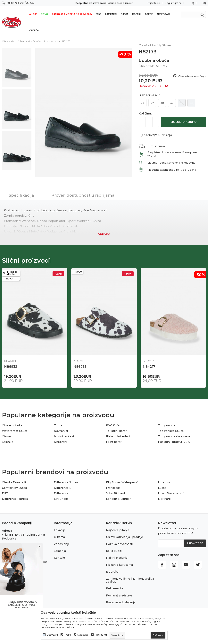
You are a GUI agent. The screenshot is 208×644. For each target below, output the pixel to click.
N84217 (149, 367)
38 (162, 103)
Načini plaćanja (117, 558)
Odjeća (34, 30)
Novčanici (61, 431)
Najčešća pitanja (118, 530)
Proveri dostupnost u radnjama (83, 195)
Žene (99, 14)
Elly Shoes (61, 499)
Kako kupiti (114, 551)
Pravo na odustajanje (121, 602)
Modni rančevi (64, 436)
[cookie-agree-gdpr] (158, 635)
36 (143, 103)
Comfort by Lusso (14, 488)
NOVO (45, 14)
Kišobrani (60, 442)
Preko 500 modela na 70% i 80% (72, 14)
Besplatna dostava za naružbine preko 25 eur (104, 3)
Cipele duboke (12, 425)
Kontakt (60, 558)
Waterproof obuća (15, 431)
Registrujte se (173, 3)
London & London (119, 499)
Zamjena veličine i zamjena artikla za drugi (130, 580)
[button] (155, 135)
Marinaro (164, 499)
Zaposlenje (62, 544)
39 (172, 103)
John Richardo (116, 493)
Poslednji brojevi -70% (174, 442)
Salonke (8, 442)
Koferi (136, 14)
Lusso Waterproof (171, 493)
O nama (59, 537)
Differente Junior (66, 482)
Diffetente (61, 493)
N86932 (11, 367)
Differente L (62, 488)
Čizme (6, 436)
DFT (5, 493)
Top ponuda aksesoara (174, 436)
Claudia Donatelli (14, 482)
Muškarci (111, 14)
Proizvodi (25, 41)
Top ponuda (166, 425)
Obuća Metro (10, 41)
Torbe (149, 14)
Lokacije (60, 530)
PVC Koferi (114, 425)
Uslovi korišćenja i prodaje (125, 537)
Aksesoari (163, 14)
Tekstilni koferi (117, 431)
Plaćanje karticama (119, 565)
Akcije (33, 14)
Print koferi (114, 442)
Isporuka (112, 572)
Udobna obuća (51, 41)
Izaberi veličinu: (151, 95)
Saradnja (60, 551)
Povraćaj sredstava (119, 595)
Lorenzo (164, 482)
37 (152, 103)
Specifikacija (21, 195)
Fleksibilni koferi (118, 436)
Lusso (162, 488)
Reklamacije (115, 588)
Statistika (83, 635)
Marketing (101, 635)
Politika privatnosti (120, 544)
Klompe (11, 361)
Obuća (37, 41)
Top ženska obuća (171, 431)
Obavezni (52, 635)
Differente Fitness (15, 499)
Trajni (68, 635)
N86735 (80, 367)
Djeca (125, 14)
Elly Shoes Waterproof (122, 482)
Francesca (113, 488)
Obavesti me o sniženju (192, 76)
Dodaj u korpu (184, 122)
